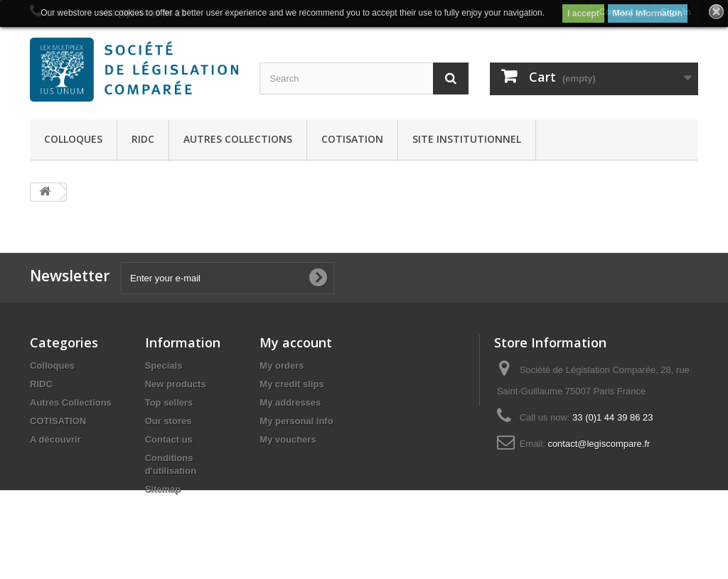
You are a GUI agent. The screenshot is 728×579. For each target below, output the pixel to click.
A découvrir (55, 439)
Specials (164, 366)
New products (176, 384)
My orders (282, 366)
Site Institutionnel (467, 139)
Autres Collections (238, 139)
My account (296, 342)
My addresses (290, 402)
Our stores (168, 421)
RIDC (143, 139)
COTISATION (352, 139)
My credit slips (291, 384)
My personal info (296, 421)
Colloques (73, 139)
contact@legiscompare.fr (599, 444)
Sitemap (163, 489)
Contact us (169, 439)
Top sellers (169, 402)
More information (648, 13)
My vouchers (288, 439)
